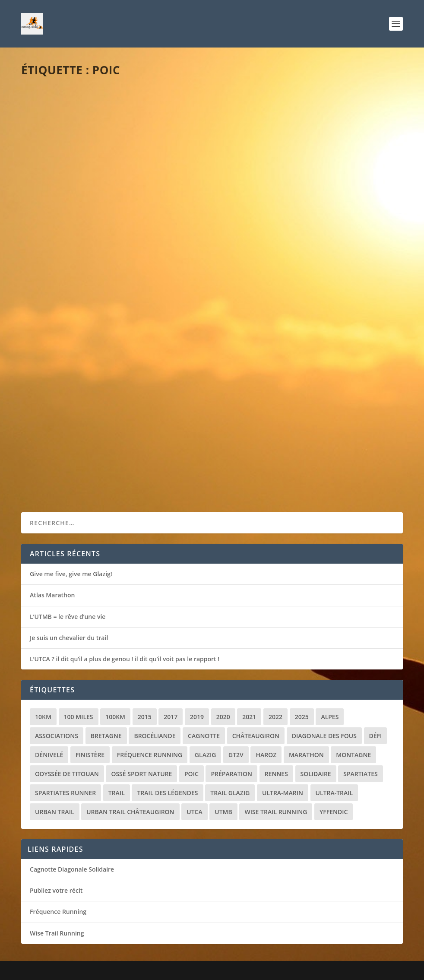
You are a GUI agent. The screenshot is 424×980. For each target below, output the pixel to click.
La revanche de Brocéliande (87, 416)
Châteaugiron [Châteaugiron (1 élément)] (256, 736)
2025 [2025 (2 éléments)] (302, 717)
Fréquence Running (58, 912)
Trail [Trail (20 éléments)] (117, 793)
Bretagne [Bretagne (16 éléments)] (106, 736)
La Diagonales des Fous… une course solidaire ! (300, 192)
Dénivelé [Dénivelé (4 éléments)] (49, 755)
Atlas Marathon (52, 595)
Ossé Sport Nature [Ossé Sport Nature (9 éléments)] (141, 774)
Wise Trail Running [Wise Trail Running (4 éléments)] (276, 812)
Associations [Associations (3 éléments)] (57, 736)
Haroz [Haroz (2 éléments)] (266, 755)
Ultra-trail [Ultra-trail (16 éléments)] (334, 793)
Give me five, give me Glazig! (71, 574)
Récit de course (108, 220)
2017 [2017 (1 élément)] (171, 717)
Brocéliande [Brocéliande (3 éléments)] (155, 736)
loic (43, 220)
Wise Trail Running (57, 933)
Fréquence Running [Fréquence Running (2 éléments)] (150, 755)
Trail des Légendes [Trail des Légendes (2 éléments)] (167, 793)
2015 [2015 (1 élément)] (145, 717)
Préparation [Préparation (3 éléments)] (231, 774)
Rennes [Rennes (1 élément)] (276, 774)
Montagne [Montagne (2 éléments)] (353, 755)
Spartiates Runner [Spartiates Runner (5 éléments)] (65, 793)
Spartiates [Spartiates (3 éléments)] (360, 774)
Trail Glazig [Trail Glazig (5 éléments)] (230, 793)
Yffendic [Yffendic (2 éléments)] (334, 812)
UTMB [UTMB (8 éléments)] (223, 812)
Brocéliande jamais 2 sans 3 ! (88, 207)
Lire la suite (55, 265)
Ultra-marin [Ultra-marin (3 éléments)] (283, 793)
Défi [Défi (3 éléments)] (376, 736)
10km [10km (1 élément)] (43, 717)
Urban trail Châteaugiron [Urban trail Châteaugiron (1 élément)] (130, 812)
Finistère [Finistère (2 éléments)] (90, 755)
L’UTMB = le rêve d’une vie (68, 617)
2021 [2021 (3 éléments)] (249, 717)
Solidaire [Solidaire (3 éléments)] (316, 774)
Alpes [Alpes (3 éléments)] (330, 717)
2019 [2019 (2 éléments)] (197, 717)
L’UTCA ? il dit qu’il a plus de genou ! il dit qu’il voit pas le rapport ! (125, 659)
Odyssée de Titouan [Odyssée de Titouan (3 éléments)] (67, 774)
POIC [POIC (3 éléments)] (191, 774)
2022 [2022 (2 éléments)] (275, 717)
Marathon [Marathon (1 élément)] (306, 755)
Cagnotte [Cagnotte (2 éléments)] (204, 736)
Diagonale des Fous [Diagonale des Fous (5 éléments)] (324, 736)
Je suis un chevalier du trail (69, 638)
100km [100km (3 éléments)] (115, 717)
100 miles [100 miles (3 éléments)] (79, 717)
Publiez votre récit (56, 890)
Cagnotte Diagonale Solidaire (72, 869)
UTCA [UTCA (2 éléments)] (194, 812)
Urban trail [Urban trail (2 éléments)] (54, 812)
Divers (291, 210)
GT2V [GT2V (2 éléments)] (236, 755)
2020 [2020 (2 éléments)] (223, 717)
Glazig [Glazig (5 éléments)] (206, 755)
